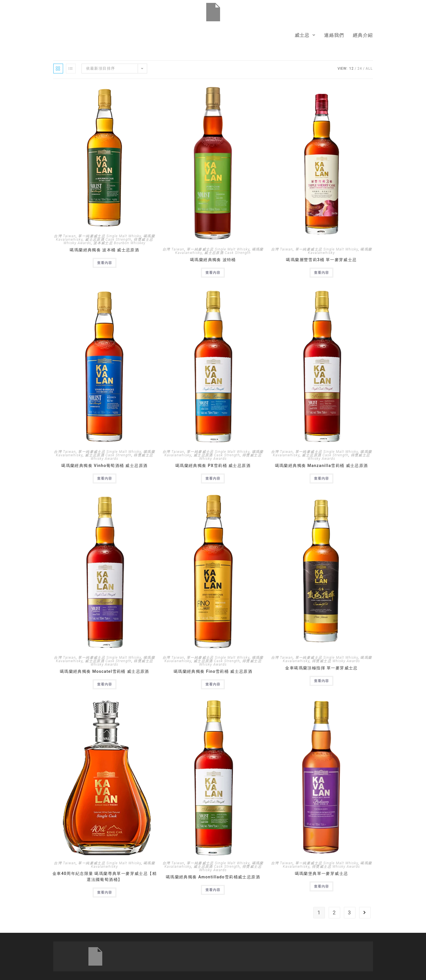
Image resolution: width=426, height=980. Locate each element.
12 (351, 69)
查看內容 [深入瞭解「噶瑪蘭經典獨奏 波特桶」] (213, 273)
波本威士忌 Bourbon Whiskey (119, 243)
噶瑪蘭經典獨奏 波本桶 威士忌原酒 (104, 250)
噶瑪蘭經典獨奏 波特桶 (213, 260)
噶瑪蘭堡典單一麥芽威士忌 (322, 873)
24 (360, 69)
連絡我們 (334, 35)
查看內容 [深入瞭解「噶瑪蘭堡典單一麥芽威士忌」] (321, 886)
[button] (305, 35)
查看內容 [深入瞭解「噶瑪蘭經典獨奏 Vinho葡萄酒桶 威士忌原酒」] (105, 478)
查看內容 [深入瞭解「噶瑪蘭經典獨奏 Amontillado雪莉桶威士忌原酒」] (213, 890)
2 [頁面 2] (334, 912)
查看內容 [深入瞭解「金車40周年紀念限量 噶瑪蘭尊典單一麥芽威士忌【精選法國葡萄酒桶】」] (105, 892)
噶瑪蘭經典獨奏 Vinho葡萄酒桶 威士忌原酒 (104, 466)
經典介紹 (363, 35)
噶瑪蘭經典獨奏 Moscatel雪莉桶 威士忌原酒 (105, 671)
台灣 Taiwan (65, 236)
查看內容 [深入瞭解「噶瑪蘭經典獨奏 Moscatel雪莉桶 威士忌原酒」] (105, 684)
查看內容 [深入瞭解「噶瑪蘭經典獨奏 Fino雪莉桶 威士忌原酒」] (213, 684)
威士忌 (305, 35)
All (369, 69)
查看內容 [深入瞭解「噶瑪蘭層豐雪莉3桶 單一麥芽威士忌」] (321, 273)
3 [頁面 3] (350, 912)
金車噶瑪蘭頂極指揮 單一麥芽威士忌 (321, 668)
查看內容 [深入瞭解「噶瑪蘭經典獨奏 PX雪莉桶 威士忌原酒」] (213, 478)
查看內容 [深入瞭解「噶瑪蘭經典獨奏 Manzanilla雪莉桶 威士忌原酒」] (321, 478)
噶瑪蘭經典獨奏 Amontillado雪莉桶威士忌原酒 (213, 877)
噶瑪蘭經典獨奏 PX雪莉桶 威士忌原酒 (213, 466)
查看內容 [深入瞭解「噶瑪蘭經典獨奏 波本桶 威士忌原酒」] (105, 263)
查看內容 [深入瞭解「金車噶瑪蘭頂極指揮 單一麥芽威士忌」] (321, 681)
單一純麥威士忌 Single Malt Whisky (110, 236)
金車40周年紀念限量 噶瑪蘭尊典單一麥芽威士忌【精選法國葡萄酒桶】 (105, 877)
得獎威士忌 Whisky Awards (336, 661)
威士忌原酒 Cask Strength (108, 240)
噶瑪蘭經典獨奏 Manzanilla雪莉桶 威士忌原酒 (322, 466)
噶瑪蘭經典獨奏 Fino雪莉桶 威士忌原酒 (213, 671)
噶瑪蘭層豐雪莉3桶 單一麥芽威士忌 (321, 260)
